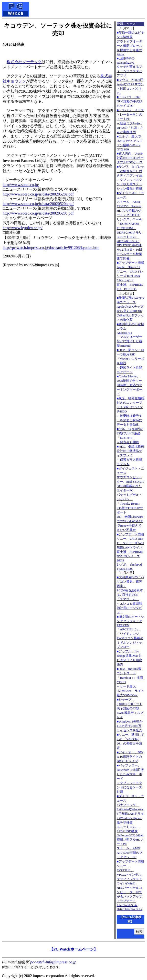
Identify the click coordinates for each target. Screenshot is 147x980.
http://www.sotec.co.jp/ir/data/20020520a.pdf (38, 194)
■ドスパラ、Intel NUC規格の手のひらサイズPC (130, 101)
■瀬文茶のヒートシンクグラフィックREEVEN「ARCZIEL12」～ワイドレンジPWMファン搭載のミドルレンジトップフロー (130, 632)
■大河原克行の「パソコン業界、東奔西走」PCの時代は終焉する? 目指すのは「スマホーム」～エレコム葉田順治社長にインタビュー (130, 595)
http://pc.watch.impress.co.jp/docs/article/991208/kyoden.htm (51, 248)
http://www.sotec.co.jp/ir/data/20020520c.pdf (38, 213)
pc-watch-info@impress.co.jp (53, 962)
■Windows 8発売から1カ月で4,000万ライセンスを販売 (130, 726)
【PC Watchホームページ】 (73, 949)
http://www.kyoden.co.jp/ (23, 228)
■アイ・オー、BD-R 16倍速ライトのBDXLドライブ (130, 757)
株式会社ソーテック (24, 62)
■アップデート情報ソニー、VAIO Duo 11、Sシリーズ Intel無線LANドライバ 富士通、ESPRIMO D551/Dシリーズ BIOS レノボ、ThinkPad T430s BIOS (130, 551)
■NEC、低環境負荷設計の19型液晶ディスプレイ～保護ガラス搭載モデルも (130, 455)
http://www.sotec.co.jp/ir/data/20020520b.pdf (38, 204)
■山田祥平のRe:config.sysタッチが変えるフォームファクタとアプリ (129, 67)
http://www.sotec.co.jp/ (21, 185)
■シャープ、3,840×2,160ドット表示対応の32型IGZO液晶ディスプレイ (130, 708)
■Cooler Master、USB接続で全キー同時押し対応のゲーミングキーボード (129, 385)
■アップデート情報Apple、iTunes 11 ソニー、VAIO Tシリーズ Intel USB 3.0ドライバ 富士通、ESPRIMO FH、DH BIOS (130, 276)
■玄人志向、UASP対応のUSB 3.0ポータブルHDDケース (130, 158)
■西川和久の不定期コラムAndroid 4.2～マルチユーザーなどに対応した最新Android (130, 335)
